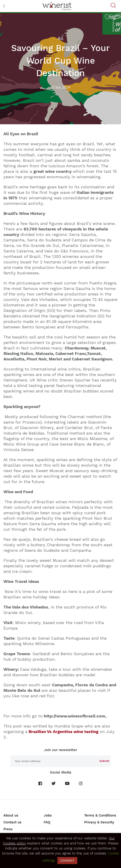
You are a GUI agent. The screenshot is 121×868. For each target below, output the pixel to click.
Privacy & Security (99, 822)
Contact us (12, 822)
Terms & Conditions (100, 815)
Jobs (48, 815)
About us (11, 815)
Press (8, 829)
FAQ (47, 822)
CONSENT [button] (67, 861)
